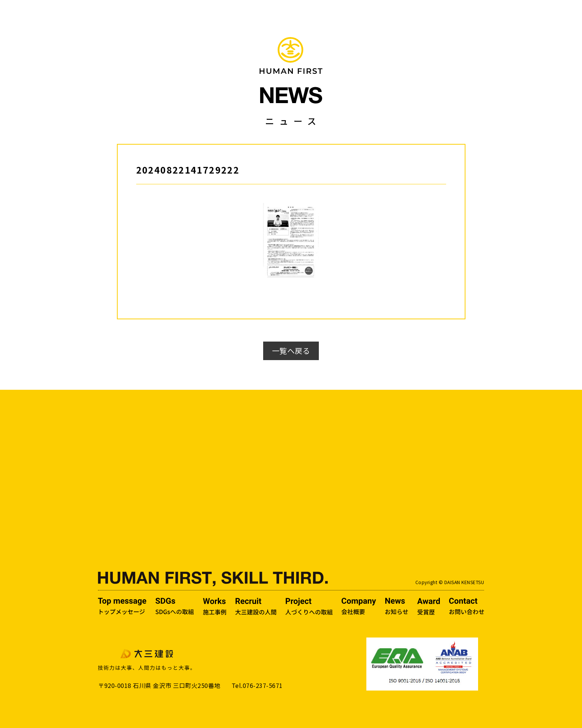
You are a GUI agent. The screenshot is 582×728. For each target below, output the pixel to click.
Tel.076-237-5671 (257, 685)
